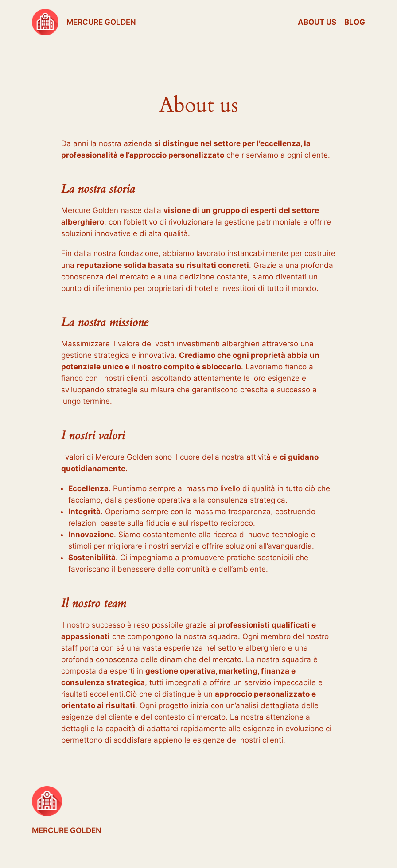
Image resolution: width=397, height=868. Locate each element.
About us (317, 22)
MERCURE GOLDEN (101, 22)
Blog (355, 22)
